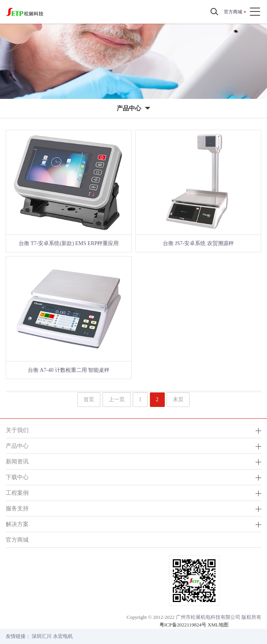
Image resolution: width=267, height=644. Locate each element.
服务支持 (17, 508)
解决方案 (17, 524)
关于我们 (17, 430)
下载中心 (17, 477)
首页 (89, 399)
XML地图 (218, 625)
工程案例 (17, 493)
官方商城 (233, 12)
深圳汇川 (42, 636)
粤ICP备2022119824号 (183, 625)
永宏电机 (63, 636)
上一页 (117, 399)
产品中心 (17, 446)
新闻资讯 (17, 461)
